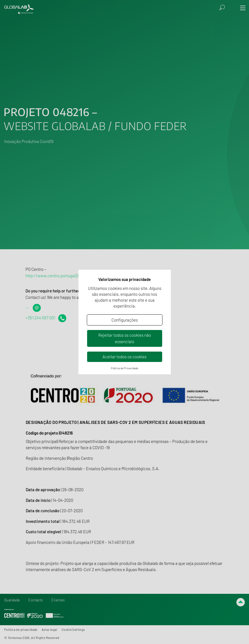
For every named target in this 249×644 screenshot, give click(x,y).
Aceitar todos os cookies (124, 357)
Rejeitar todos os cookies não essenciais (125, 338)
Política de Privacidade (124, 368)
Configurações (125, 320)
